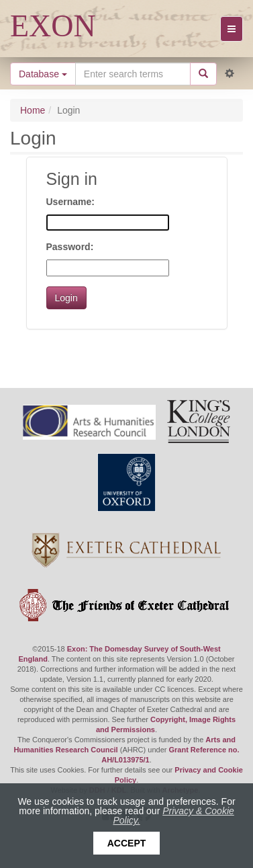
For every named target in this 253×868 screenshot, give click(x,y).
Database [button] (43, 74)
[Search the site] (133, 74)
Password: (70, 247)
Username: (70, 202)
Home (33, 110)
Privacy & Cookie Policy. (173, 816)
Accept (127, 843)
